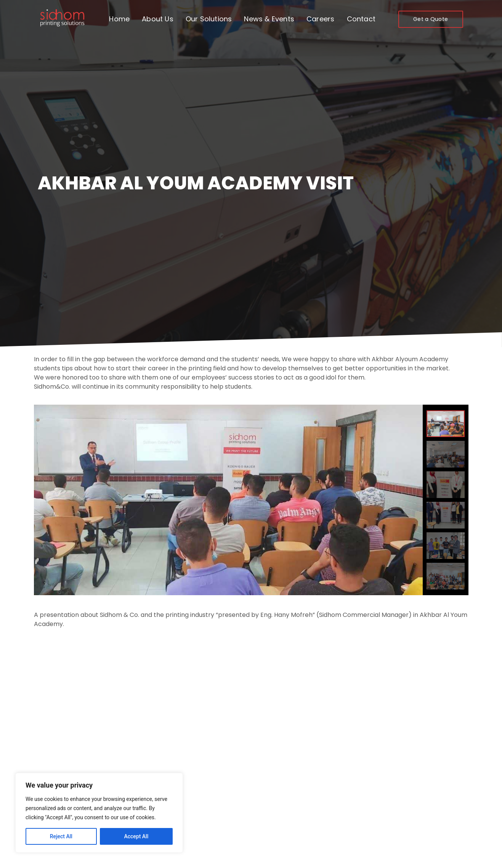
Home (119, 19)
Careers (320, 19)
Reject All (61, 836)
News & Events (269, 19)
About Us (158, 19)
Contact (361, 19)
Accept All (136, 836)
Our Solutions (209, 19)
